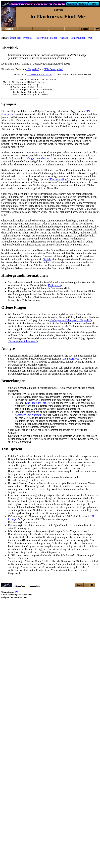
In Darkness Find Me (40, 75)
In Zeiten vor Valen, (19, 500)
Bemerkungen (78, 38)
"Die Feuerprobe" (54, 69)
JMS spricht (54, 290)
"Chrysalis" (33, 69)
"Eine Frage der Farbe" (36, 407)
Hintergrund (41, 38)
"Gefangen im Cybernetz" (37, 163)
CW (16, 596)
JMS (90, 38)
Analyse (64, 38)
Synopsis (28, 38)
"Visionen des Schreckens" (22, 346)
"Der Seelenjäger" (59, 184)
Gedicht (47, 264)
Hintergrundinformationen (24, 280)
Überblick (15, 38)
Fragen (54, 38)
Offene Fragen (14, 312)
